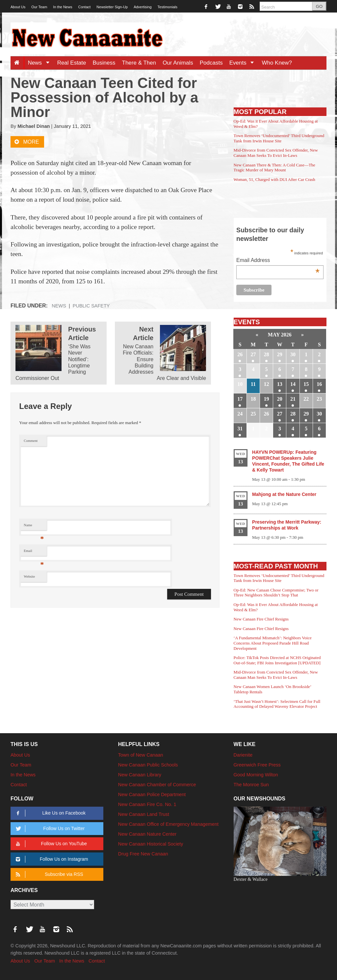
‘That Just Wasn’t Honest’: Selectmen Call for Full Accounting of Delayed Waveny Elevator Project (277, 704)
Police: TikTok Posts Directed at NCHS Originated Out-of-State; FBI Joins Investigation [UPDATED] (277, 660)
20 (280, 399)
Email (34, 552)
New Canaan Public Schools (148, 765)
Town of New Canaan (141, 755)
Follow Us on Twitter (49, 829)
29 (280, 354)
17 (240, 399)
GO (319, 6)
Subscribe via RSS (48, 874)
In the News (63, 7)
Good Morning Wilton (256, 775)
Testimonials (168, 7)
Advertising (143, 7)
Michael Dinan (34, 126)
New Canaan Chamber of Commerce (157, 785)
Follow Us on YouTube (50, 844)
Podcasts (211, 63)
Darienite (243, 755)
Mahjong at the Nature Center (284, 494)
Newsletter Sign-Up (112, 7)
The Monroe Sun (251, 785)
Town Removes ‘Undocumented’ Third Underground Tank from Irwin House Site (279, 138)
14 (293, 384)
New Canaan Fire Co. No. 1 (147, 804)
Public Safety (91, 306)
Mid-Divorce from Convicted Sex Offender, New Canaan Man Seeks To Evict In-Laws (276, 153)
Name (34, 527)
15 (306, 384)
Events (244, 63)
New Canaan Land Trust (144, 814)
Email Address (278, 261)
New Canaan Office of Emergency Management (168, 824)
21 (293, 399)
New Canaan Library (140, 775)
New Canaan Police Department (152, 794)
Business (104, 63)
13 (280, 384)
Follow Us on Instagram (51, 859)
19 (267, 399)
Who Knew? (277, 63)
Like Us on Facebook (50, 813)
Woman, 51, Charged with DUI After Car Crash (274, 179)
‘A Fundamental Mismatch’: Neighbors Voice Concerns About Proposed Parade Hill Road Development (273, 643)
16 (319, 384)
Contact (84, 7)
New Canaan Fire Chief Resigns (261, 619)
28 (267, 354)
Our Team (39, 7)
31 (240, 429)
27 (253, 354)
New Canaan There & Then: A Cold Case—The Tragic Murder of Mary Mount (274, 168)
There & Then (139, 63)
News (41, 63)
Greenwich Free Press (257, 765)
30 (293, 354)
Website (29, 576)
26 (240, 354)
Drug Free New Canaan (143, 854)
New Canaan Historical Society (151, 844)
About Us (18, 7)
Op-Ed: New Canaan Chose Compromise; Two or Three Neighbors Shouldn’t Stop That (276, 593)
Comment (31, 441)
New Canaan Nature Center (147, 834)
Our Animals (178, 63)
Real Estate (72, 63)
